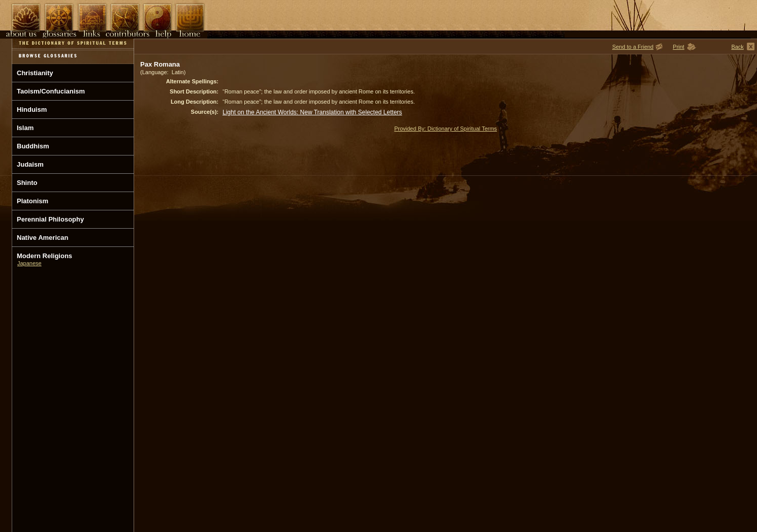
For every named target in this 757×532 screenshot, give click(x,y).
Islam (25, 128)
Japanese (29, 263)
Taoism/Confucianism (51, 91)
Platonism (33, 201)
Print (679, 47)
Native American (42, 238)
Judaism (30, 164)
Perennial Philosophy (50, 219)
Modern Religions (44, 256)
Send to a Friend (633, 47)
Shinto (27, 183)
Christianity (35, 73)
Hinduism (32, 109)
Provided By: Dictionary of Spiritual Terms (446, 129)
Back (737, 47)
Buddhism (33, 146)
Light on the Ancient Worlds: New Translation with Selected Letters (312, 112)
